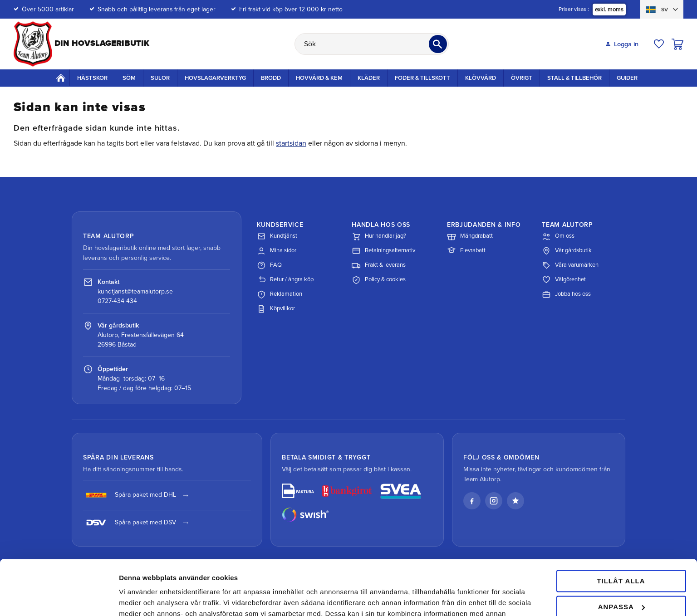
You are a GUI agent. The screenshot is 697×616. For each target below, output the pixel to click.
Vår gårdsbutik (567, 251)
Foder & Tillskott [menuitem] (422, 78)
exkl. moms (609, 10)
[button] (659, 44)
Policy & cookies (379, 280)
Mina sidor (277, 251)
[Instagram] (494, 501)
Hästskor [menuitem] (92, 78)
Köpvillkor (276, 309)
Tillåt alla (621, 530)
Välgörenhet (564, 280)
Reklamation (280, 294)
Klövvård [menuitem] (481, 78)
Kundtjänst (277, 236)
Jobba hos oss (566, 294)
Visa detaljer (139, 598)
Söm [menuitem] (129, 78)
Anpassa (621, 555)
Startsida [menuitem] (61, 78)
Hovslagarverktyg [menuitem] (215, 78)
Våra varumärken (570, 265)
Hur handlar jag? (379, 236)
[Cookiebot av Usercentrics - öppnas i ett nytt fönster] (59, 598)
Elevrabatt (466, 251)
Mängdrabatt (470, 236)
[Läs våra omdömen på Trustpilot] (515, 501)
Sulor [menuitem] (160, 78)
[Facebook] (472, 501)
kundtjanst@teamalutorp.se (135, 291)
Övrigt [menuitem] (522, 78)
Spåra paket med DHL (130, 495)
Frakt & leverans (379, 265)
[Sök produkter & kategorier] (372, 44)
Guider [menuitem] (627, 78)
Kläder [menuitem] (369, 78)
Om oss (558, 236)
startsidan (291, 143)
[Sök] (438, 44)
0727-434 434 (117, 301)
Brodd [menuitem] (271, 78)
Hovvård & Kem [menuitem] (319, 78)
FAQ (269, 265)
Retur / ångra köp (285, 280)
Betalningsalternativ (383, 251)
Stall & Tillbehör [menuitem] (574, 78)
